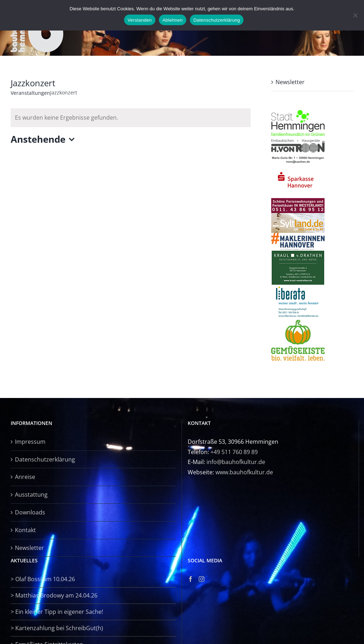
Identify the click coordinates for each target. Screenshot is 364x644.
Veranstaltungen (30, 93)
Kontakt (25, 530)
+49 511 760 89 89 (234, 452)
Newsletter (290, 82)
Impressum (30, 442)
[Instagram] (202, 579)
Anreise (25, 477)
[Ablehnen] (355, 15)
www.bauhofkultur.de (244, 472)
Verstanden (140, 20)
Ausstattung (31, 495)
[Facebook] (191, 579)
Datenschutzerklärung (45, 459)
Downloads (30, 512)
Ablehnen (173, 20)
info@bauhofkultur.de (236, 462)
